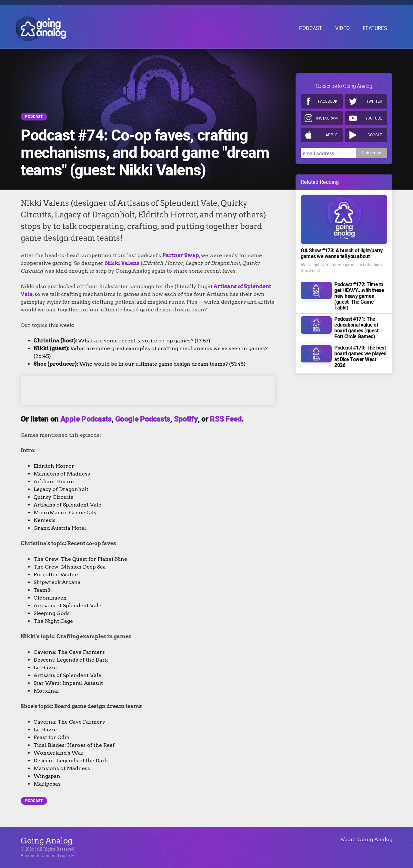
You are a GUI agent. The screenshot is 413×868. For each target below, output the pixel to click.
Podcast (34, 117)
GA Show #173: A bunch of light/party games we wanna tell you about (342, 250)
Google (375, 132)
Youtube (374, 115)
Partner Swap (181, 255)
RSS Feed (226, 419)
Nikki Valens (122, 263)
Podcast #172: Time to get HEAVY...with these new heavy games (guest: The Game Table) (359, 293)
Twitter (374, 98)
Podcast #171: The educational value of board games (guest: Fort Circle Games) (357, 325)
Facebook (328, 98)
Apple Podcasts (86, 419)
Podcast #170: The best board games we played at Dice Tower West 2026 (360, 353)
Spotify (186, 419)
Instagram (327, 115)
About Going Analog (366, 839)
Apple (332, 132)
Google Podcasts (143, 419)
